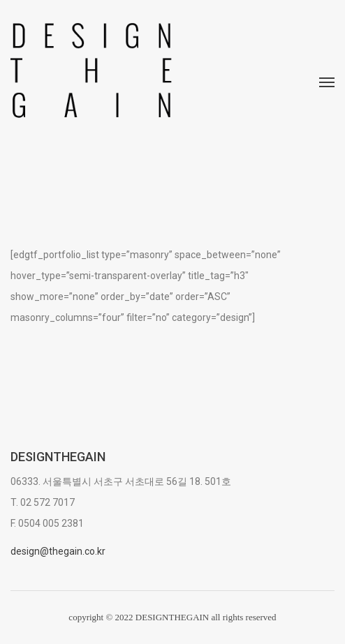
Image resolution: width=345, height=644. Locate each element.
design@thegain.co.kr (58, 551)
